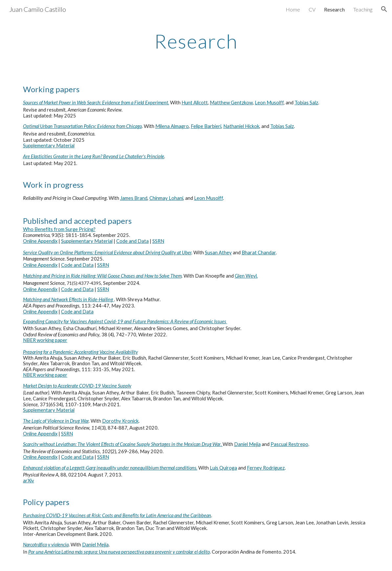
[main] (196, 41)
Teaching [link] (363, 9)
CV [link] (312, 9)
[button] (384, 9)
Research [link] (334, 9)
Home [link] (293, 9)
